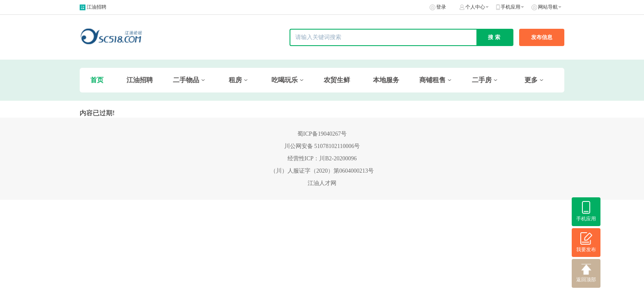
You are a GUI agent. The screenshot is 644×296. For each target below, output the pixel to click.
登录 (441, 7)
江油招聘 (97, 7)
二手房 (482, 80)
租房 (235, 80)
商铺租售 (432, 80)
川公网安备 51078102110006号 (322, 146)
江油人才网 (322, 183)
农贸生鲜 (337, 80)
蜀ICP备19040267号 (322, 134)
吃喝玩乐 (285, 80)
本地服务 (386, 80)
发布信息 (542, 37)
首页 (97, 80)
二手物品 (186, 80)
